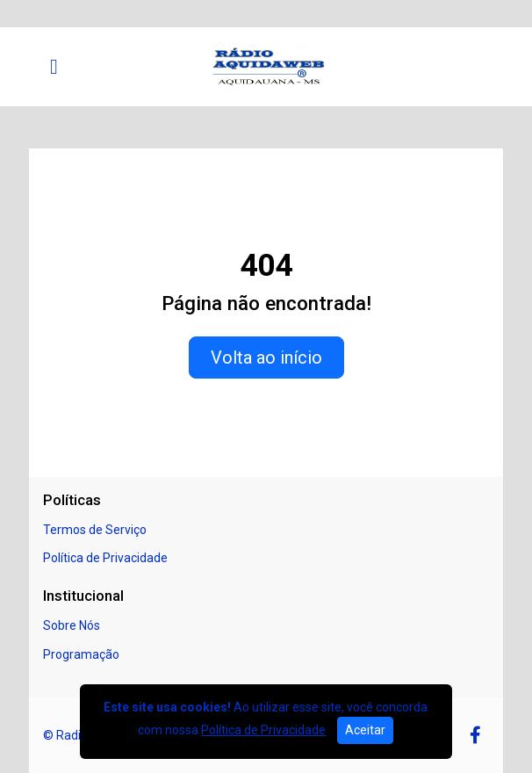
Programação (81, 654)
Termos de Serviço (95, 530)
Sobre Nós (72, 625)
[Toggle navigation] (54, 67)
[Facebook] (475, 735)
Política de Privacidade (105, 558)
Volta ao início (266, 358)
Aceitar (365, 730)
